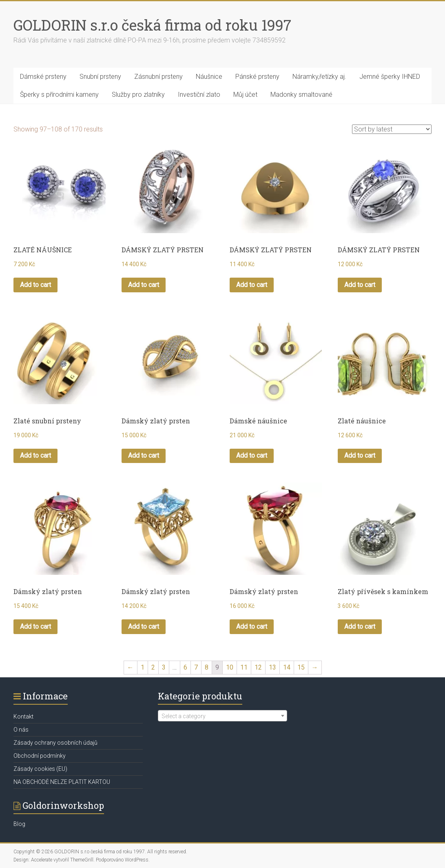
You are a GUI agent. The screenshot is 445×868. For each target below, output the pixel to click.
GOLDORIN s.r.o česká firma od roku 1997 (152, 25)
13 (272, 667)
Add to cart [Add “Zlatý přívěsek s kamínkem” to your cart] (360, 627)
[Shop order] (392, 129)
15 (301, 667)
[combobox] (222, 716)
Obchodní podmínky (40, 756)
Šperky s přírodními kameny (59, 95)
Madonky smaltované (301, 95)
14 (287, 667)
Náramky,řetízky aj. (319, 77)
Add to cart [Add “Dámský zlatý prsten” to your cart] (144, 455)
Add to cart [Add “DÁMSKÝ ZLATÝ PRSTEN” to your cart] (144, 285)
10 (230, 667)
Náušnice (209, 77)
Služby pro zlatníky (138, 95)
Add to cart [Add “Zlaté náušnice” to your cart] (360, 455)
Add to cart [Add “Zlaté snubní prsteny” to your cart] (35, 455)
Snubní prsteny (100, 77)
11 (244, 667)
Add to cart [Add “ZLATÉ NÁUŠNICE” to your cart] (35, 285)
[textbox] (222, 716)
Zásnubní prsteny (158, 77)
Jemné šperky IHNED (390, 77)
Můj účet (245, 95)
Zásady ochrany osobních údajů (55, 743)
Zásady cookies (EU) (40, 769)
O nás (21, 730)
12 (258, 667)
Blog (19, 824)
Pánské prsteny (257, 77)
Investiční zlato (199, 95)
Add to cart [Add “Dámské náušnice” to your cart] (252, 455)
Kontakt (23, 717)
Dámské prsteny (43, 77)
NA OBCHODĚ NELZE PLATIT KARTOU (62, 782)
